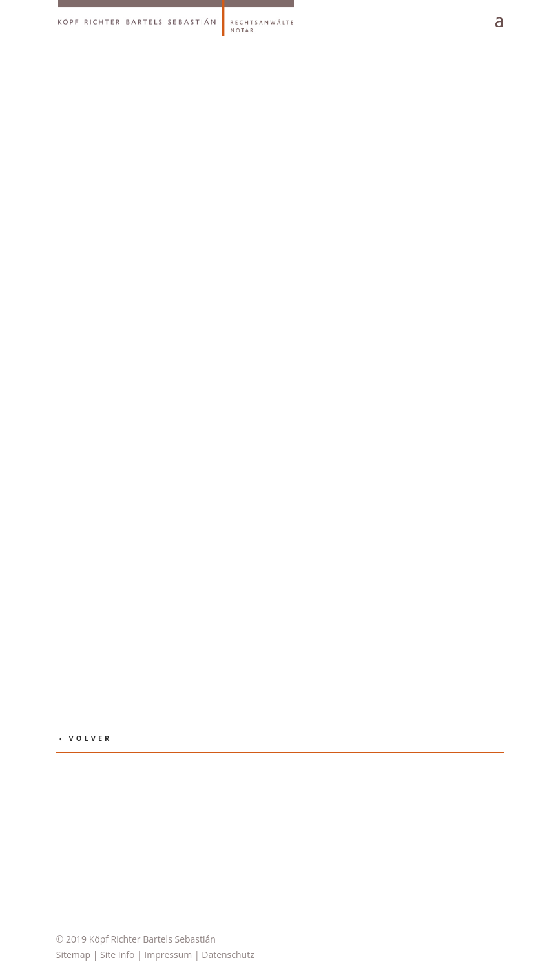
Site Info (117, 955)
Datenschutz (228, 955)
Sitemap (73, 955)
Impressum (168, 955)
